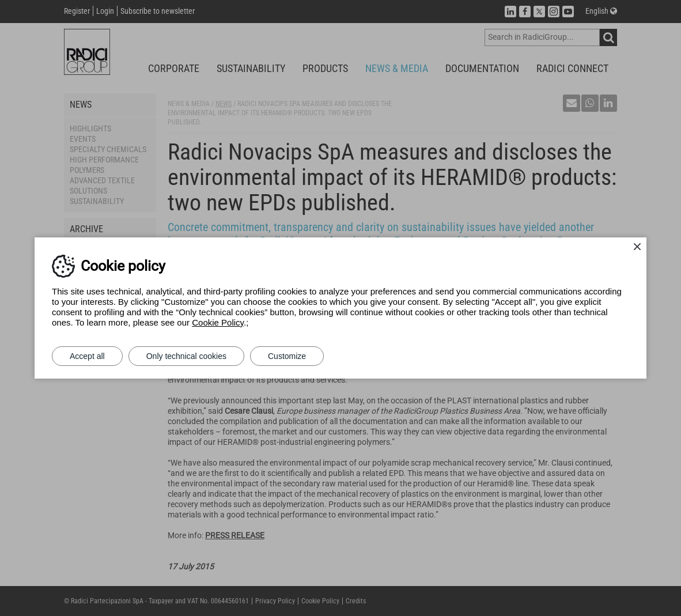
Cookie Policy (218, 322)
